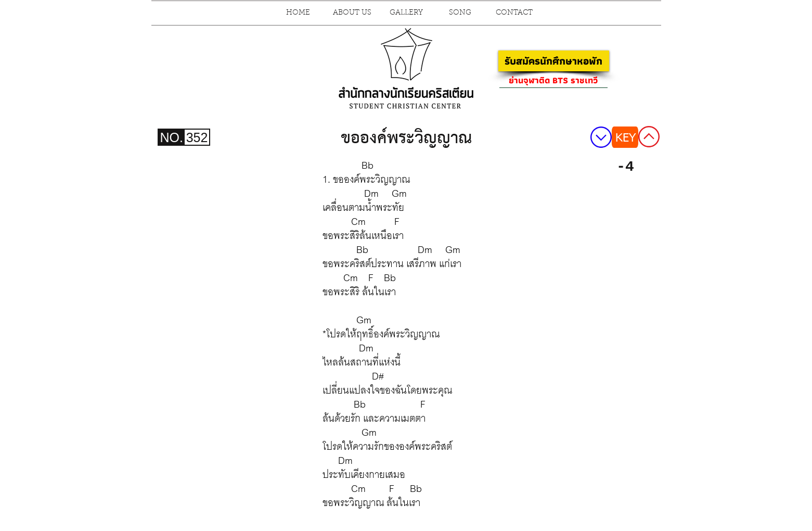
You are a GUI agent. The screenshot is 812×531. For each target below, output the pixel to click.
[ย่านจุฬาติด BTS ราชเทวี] (553, 80)
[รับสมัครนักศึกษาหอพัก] (554, 61)
